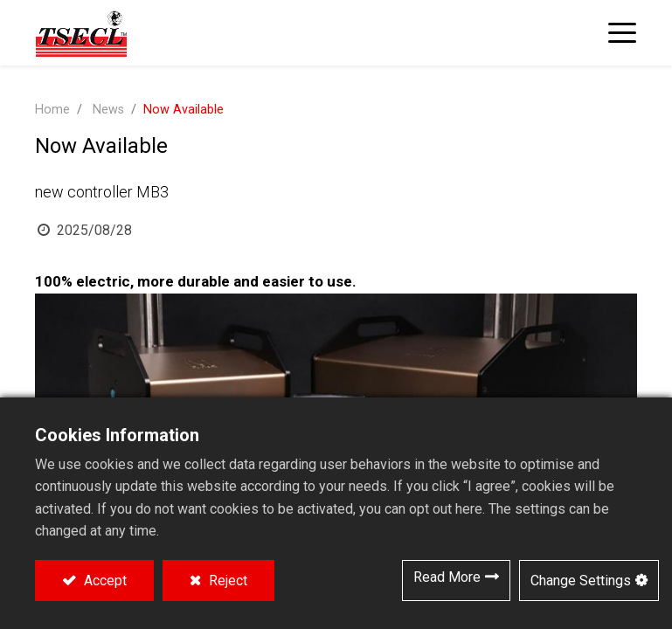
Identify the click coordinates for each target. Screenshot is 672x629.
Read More (447, 577)
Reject (226, 581)
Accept (104, 581)
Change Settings (581, 581)
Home (52, 110)
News (108, 110)
